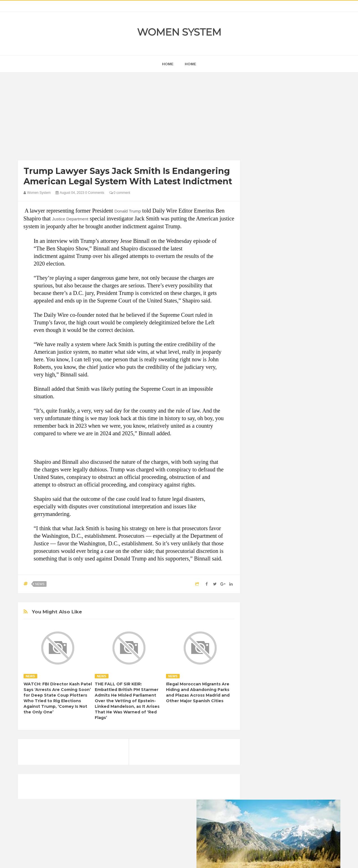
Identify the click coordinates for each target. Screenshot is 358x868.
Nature (261, 737)
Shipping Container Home (281, 635)
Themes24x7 (196, 858)
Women (301, 746)
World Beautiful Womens (275, 756)
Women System (179, 32)
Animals (283, 689)
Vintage (281, 746)
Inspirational (265, 727)
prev (255, 359)
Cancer (261, 699)
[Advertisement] (129, 118)
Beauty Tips (306, 689)
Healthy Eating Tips (271, 718)
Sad (310, 737)
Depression (304, 699)
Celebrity (281, 699)
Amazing (263, 689)
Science (262, 746)
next (259, 359)
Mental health (317, 727)
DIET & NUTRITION (272, 708)
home (168, 64)
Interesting (291, 727)
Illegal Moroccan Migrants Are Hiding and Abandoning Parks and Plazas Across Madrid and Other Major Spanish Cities (198, 692)
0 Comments (95, 193)
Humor (299, 718)
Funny (315, 708)
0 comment (120, 193)
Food (299, 708)
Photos (295, 737)
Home (190, 64)
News (40, 584)
